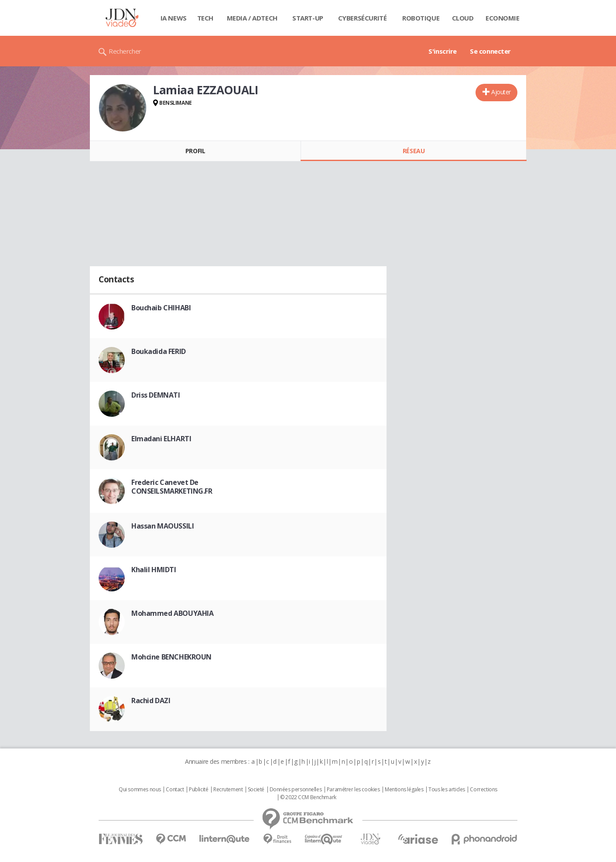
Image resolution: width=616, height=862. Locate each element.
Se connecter (490, 51)
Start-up (308, 18)
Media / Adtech (252, 18)
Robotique (421, 18)
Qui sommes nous (140, 790)
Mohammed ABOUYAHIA (172, 613)
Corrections (483, 790)
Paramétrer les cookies (353, 790)
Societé (256, 790)
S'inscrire (443, 51)
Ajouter (501, 92)
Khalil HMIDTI (154, 570)
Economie (503, 18)
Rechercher (125, 51)
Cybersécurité (363, 18)
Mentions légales (404, 790)
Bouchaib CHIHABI (161, 308)
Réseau (414, 151)
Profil (195, 151)
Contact (175, 790)
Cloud (463, 18)
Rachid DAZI (151, 701)
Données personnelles (296, 790)
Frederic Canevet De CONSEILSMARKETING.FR (172, 487)
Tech (205, 18)
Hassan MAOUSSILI (163, 526)
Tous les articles (447, 790)
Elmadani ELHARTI (161, 439)
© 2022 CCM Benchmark (308, 797)
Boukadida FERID (159, 351)
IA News (174, 18)
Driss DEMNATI (156, 395)
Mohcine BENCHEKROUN (171, 657)
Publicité (198, 790)
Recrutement (228, 790)
